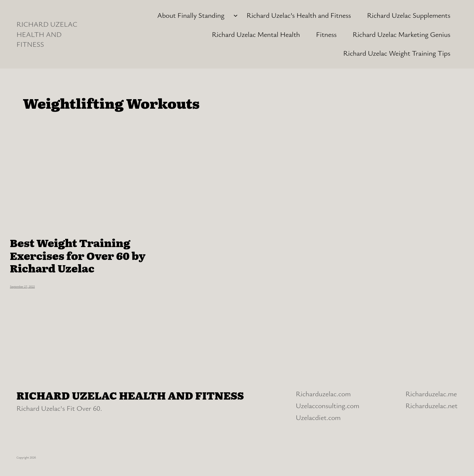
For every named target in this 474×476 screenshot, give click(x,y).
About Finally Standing (191, 15)
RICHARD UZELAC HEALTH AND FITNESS (47, 34)
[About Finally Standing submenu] (236, 15)
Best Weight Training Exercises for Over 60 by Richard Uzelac (78, 255)
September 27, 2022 (22, 286)
